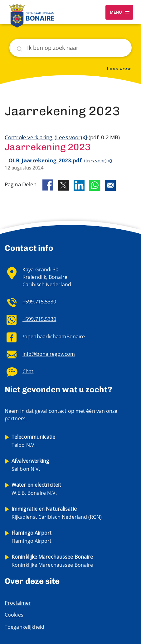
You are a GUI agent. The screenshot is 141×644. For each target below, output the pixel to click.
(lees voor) (95, 160)
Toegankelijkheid (25, 627)
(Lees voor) (68, 137)
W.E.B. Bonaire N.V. (36, 489)
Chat (28, 371)
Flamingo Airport (32, 537)
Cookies (14, 615)
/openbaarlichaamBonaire (54, 336)
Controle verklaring (29, 137)
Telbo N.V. (34, 441)
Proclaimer (18, 603)
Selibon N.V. (30, 465)
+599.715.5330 (39, 302)
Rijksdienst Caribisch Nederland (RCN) (57, 513)
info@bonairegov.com (49, 354)
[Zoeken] (70, 48)
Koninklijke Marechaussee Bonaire (52, 561)
